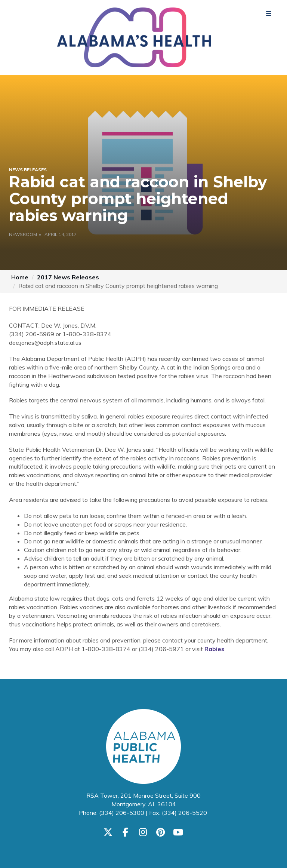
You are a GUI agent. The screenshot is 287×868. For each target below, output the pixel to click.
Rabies (215, 649)
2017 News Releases (68, 277)
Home (20, 277)
